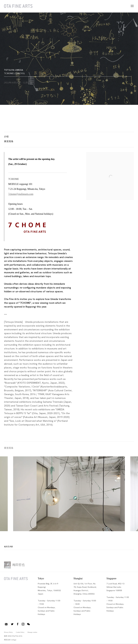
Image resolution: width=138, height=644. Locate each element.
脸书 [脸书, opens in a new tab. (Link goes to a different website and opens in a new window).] (18, 624)
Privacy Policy (8, 632)
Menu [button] (132, 6)
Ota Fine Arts (18, 6)
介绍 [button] (6, 137)
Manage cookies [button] (32, 632)
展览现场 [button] (9, 141)
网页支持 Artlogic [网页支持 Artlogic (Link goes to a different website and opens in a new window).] (10, 640)
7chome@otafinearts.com (21, 194)
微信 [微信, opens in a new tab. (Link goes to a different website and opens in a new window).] (28, 624)
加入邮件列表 (6, 624)
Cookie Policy (20, 632)
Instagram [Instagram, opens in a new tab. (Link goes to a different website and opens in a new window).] (23, 624)
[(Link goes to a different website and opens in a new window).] (27, 232)
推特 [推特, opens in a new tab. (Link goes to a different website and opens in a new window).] (12, 624)
